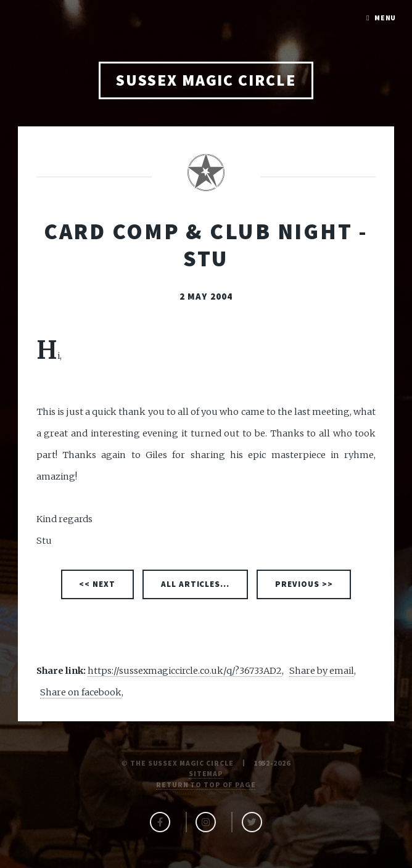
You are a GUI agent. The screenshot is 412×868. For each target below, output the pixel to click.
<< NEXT (97, 584)
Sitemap (206, 773)
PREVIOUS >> (304, 584)
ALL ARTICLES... (196, 584)
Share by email (322, 671)
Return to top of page (206, 784)
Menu (385, 18)
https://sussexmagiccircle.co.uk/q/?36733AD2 (185, 671)
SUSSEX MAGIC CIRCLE (206, 80)
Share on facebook (81, 692)
